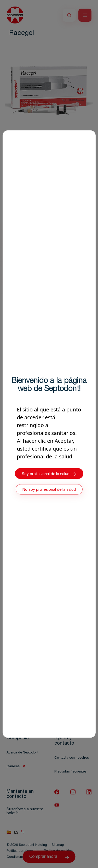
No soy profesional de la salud (49, 490)
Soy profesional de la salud (49, 474)
